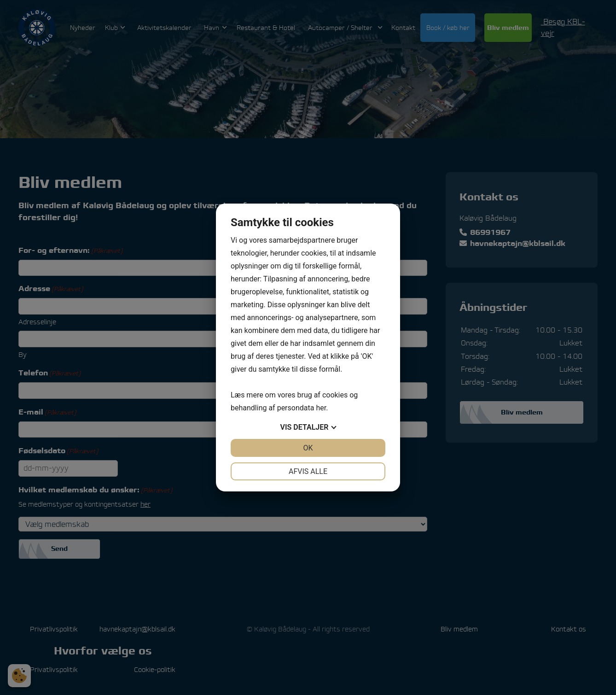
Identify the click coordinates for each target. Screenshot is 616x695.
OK (308, 448)
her (321, 408)
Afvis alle (308, 471)
